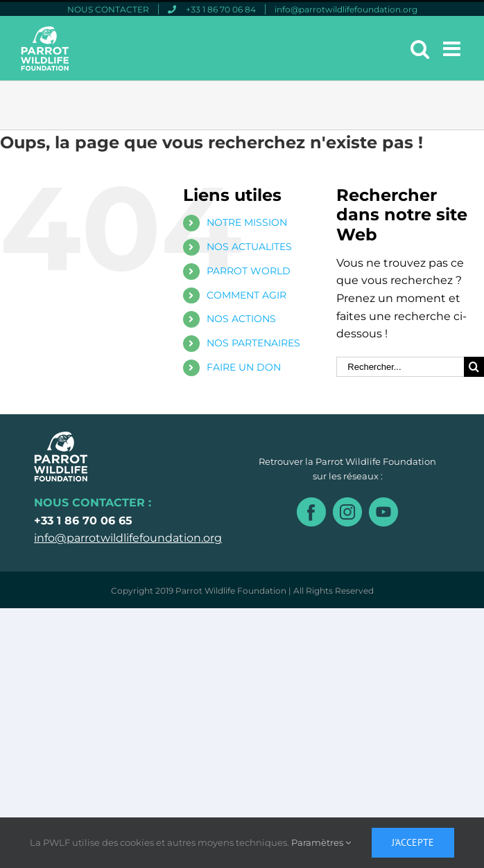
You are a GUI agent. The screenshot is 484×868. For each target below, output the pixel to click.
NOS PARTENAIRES (253, 343)
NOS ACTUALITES (249, 247)
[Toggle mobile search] (420, 49)
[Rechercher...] (400, 367)
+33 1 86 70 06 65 (83, 521)
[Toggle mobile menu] (453, 49)
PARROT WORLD (249, 271)
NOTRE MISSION (247, 222)
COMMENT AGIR (247, 295)
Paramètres (321, 842)
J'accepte (413, 842)
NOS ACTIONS (241, 319)
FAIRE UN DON (244, 367)
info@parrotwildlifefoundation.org (128, 538)
